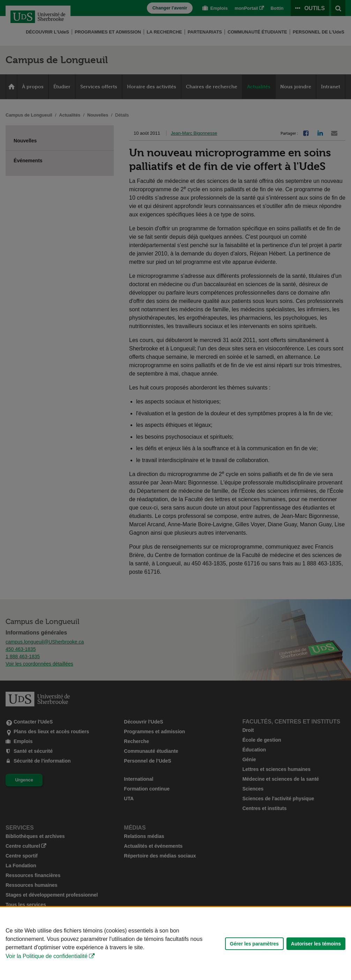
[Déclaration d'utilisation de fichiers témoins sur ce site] (175, 944)
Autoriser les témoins (316, 944)
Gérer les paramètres (254, 944)
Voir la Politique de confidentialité (47, 956)
